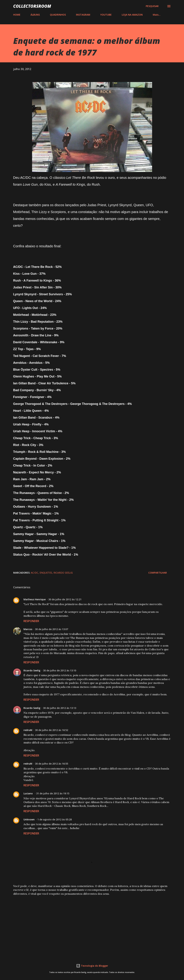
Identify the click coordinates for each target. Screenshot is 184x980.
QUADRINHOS (58, 15)
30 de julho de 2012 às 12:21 (65, 599)
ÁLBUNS (35, 15)
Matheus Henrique (35, 599)
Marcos (28, 629)
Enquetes (46, 573)
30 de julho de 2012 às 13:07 (52, 629)
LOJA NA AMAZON (132, 15)
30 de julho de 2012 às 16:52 (52, 730)
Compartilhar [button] (158, 573)
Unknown (29, 819)
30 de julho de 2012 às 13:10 (60, 670)
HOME (17, 15)
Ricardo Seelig (63, 573)
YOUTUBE (106, 15)
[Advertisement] (92, 925)
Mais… (157, 15)
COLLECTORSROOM (32, 6)
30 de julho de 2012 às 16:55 (52, 764)
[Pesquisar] (152, 6)
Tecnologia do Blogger (92, 966)
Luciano (28, 793)
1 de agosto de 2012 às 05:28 (55, 819)
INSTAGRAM (83, 15)
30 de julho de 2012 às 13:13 (60, 708)
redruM (28, 730)
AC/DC (35, 573)
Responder (31, 621)
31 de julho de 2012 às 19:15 (53, 793)
